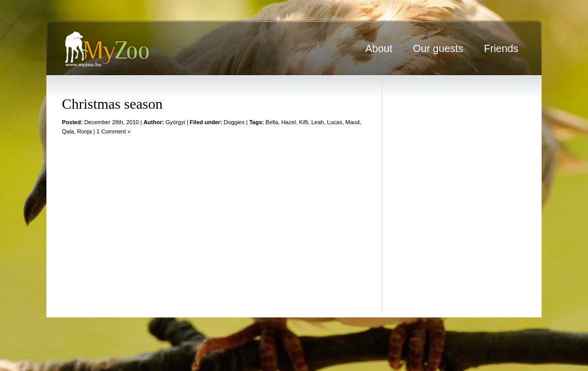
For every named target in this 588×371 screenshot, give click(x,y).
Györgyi (175, 122)
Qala (68, 131)
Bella (272, 122)
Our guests (438, 48)
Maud (353, 122)
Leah (318, 122)
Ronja (84, 131)
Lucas (334, 122)
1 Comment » (113, 131)
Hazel (288, 122)
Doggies (234, 122)
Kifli (304, 122)
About (379, 48)
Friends (501, 48)
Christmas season (112, 104)
